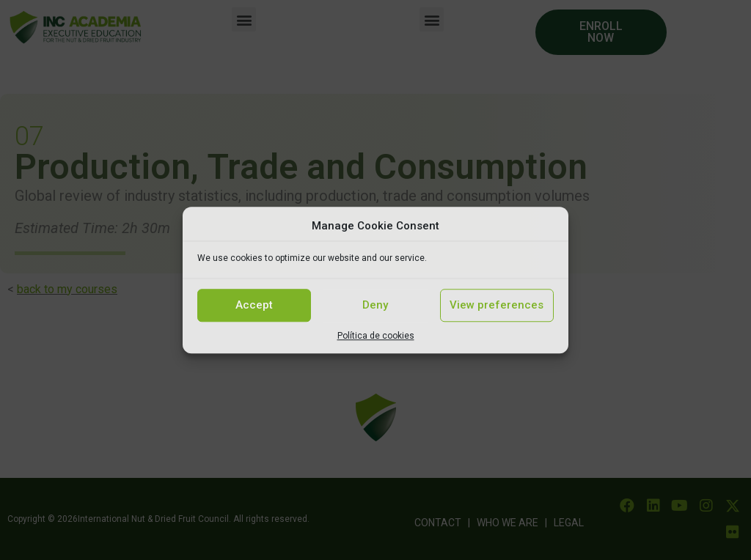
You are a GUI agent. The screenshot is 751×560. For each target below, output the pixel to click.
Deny (375, 305)
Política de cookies (376, 336)
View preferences (497, 305)
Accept (254, 305)
